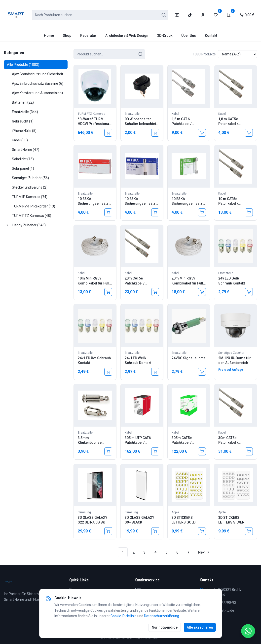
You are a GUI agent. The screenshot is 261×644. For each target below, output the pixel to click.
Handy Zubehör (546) (29, 225)
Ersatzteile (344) (25, 112)
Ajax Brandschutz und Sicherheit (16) (40, 74)
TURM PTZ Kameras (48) (32, 216)
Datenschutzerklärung (162, 616)
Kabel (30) (20, 140)
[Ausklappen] (7, 225)
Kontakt (211, 36)
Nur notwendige (165, 627)
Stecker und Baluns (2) (30, 187)
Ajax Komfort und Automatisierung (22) (40, 93)
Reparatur (88, 36)
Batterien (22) (23, 102)
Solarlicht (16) (23, 159)
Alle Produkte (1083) (23, 65)
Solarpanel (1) (23, 168)
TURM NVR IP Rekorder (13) (34, 206)
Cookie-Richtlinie (124, 616)
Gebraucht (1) (23, 121)
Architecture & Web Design (127, 36)
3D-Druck (165, 36)
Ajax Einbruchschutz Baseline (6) (38, 83)
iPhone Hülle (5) (24, 131)
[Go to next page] (204, 552)
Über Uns (189, 36)
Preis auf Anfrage (231, 370)
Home (49, 36)
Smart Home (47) (26, 150)
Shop (67, 36)
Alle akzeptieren (200, 627)
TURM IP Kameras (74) (30, 197)
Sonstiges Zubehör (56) (30, 178)
